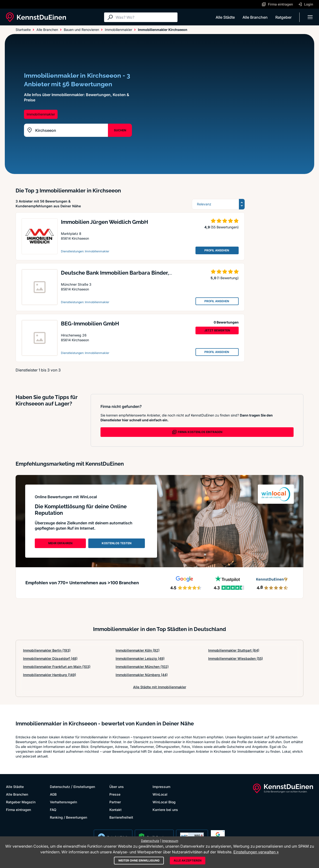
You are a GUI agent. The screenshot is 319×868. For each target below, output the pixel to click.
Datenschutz (60, 787)
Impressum (161, 787)
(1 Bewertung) (228, 278)
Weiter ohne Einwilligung (139, 860)
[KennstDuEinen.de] (36, 17)
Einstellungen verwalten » (256, 852)
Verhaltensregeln (63, 802)
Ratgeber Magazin (21, 802)
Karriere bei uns (165, 810)
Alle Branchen (255, 17)
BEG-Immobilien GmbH (90, 324)
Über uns (117, 787)
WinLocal (160, 794)
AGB (53, 794)
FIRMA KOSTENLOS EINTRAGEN (197, 432)
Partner (115, 802)
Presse (115, 794)
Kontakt (115, 810)
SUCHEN (120, 130)
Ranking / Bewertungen (68, 817)
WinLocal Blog (164, 802)
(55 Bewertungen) (225, 227)
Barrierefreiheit (121, 817)
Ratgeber (284, 17)
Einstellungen (84, 787)
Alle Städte (225, 17)
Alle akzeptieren (188, 860)
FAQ (53, 810)
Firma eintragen (18, 810)
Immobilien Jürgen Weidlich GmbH (104, 222)
